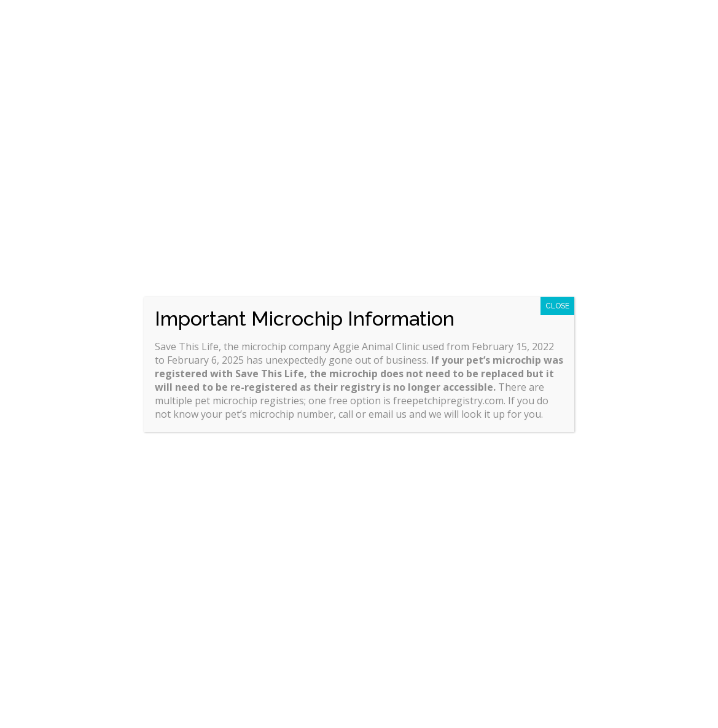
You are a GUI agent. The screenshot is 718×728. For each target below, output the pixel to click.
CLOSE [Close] (557, 306)
